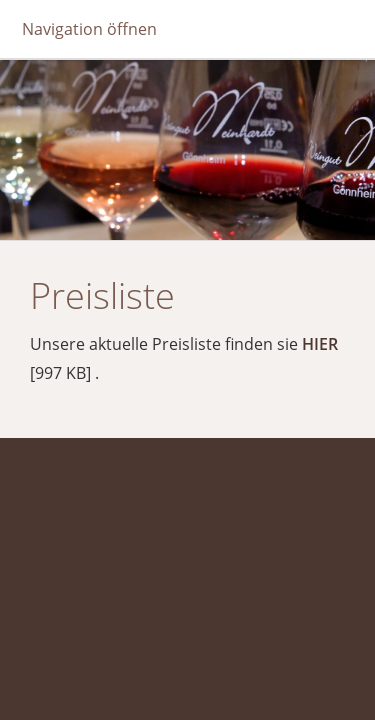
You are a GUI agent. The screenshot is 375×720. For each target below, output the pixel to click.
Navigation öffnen (89, 29)
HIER (320, 344)
